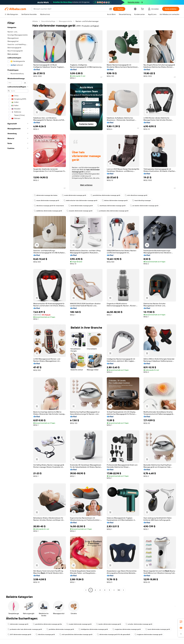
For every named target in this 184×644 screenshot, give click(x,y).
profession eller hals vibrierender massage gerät (25, 629)
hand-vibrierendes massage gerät (158, 629)
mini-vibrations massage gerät (136, 195)
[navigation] (18, 306)
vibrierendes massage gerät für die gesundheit (114, 634)
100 (119, 590)
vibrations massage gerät (45, 634)
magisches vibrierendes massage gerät (127, 629)
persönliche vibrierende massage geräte (47, 624)
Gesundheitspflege (48, 21)
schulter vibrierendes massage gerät (139, 624)
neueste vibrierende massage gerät (80, 211)
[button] (111, 9)
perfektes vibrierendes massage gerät (60, 629)
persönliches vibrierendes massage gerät (105, 195)
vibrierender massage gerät (18, 624)
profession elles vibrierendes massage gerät (113, 211)
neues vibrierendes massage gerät (47, 200)
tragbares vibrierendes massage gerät (149, 634)
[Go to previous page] (86, 590)
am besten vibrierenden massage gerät (144, 206)
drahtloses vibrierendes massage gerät (111, 206)
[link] (181, 622)
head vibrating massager (142, 200)
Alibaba (35, 21)
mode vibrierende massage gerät (74, 195)
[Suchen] (119, 9)
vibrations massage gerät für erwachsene (49, 206)
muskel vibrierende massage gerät (79, 624)
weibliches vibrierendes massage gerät (48, 211)
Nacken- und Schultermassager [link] (87, 21)
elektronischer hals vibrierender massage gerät (80, 200)
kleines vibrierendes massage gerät (115, 200)
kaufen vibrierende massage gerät (109, 624)
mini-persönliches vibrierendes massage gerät (76, 634)
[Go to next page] (123, 590)
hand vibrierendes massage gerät (81, 206)
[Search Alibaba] (70, 9)
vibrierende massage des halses (46, 195)
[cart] (143, 9)
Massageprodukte (65, 21)
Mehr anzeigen (13, 54)
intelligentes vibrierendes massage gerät (93, 629)
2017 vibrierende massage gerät (19, 634)
